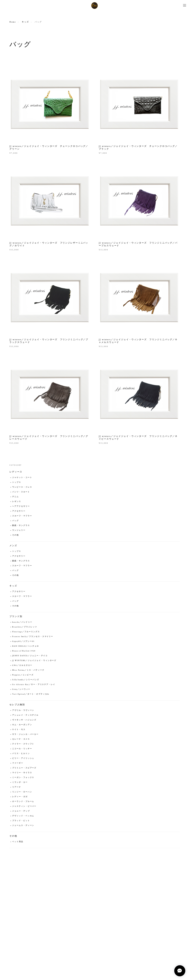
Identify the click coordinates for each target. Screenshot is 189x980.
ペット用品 (18, 842)
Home (13, 22)
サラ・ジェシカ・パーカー (25, 735)
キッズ (25, 22)
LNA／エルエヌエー (22, 666)
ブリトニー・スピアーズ (24, 768)
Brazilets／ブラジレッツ (25, 627)
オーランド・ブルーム (23, 802)
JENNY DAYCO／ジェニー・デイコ (30, 656)
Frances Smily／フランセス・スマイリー (33, 637)
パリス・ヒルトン (21, 754)
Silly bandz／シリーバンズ (26, 680)
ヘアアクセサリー (21, 507)
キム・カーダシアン (22, 725)
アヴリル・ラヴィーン (23, 711)
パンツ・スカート (21, 492)
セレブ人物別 (17, 705)
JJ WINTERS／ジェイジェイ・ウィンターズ (34, 661)
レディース (16, 472)
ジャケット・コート (22, 478)
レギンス (17, 502)
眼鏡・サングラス (21, 526)
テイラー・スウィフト (23, 744)
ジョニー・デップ (21, 811)
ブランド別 (16, 617)
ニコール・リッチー (22, 749)
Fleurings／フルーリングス (26, 632)
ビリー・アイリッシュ (23, 759)
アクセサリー (19, 511)
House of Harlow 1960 (24, 651)
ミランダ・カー (20, 783)
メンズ (13, 546)
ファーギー (18, 764)
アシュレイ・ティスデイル (25, 716)
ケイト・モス (19, 730)
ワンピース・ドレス (22, 488)
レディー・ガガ (20, 797)
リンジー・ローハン (22, 792)
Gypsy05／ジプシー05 (23, 642)
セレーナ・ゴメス (21, 740)
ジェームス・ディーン (23, 826)
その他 (16, 535)
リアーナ (17, 787)
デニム (16, 497)
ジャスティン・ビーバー (24, 807)
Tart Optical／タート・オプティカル (31, 695)
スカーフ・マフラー (22, 516)
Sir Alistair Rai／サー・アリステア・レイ (34, 685)
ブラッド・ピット (21, 821)
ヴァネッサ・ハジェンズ (24, 720)
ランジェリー (19, 531)
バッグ (16, 521)
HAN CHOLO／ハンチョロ (26, 647)
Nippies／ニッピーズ (23, 675)
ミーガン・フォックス (23, 778)
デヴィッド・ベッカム (23, 816)
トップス (17, 483)
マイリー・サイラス (22, 773)
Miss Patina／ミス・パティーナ (28, 671)
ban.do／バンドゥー (22, 623)
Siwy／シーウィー (21, 690)
